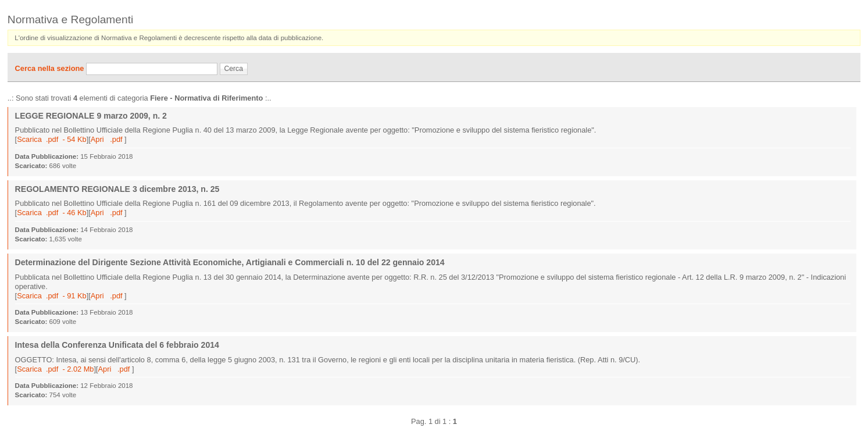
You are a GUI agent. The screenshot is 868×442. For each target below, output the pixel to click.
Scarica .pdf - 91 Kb (52, 296)
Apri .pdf (108, 139)
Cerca (234, 69)
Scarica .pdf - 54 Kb (52, 139)
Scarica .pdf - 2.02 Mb (55, 369)
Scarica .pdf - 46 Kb (52, 213)
